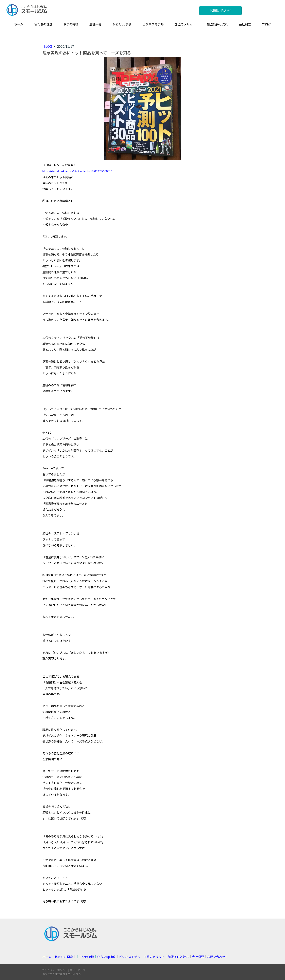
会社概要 (245, 24)
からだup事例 (122, 24)
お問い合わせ (220, 11)
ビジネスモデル (153, 24)
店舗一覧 (95, 24)
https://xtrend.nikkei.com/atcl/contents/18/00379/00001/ (77, 171)
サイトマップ (77, 970)
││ (96, 957)
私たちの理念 (43, 24)
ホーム (19, 24)
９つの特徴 (71, 24)
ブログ (266, 24)
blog (48, 46)
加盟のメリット (185, 24)
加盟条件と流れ (217, 24)
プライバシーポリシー (55, 970)
